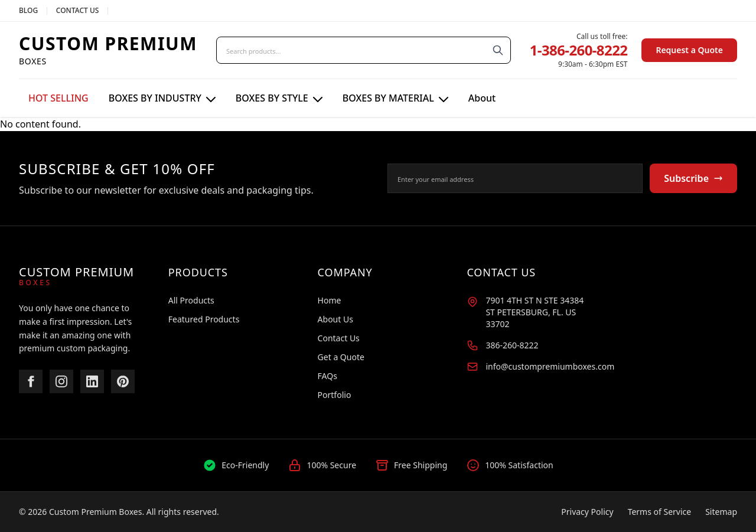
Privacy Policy (587, 512)
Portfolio (335, 395)
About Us (335, 319)
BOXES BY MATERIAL (395, 98)
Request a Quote (689, 50)
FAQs (328, 376)
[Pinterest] (123, 381)
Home (330, 300)
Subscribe (693, 178)
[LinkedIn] (92, 381)
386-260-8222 (512, 345)
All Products (191, 300)
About (482, 98)
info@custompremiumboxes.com (550, 366)
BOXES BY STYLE (279, 98)
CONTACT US (78, 11)
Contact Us (339, 338)
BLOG (28, 11)
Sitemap (721, 512)
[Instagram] (61, 381)
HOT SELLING (58, 98)
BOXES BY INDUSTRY (162, 98)
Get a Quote (341, 357)
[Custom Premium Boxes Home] (108, 50)
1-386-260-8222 (579, 50)
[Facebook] (31, 381)
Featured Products (204, 319)
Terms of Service (660, 512)
